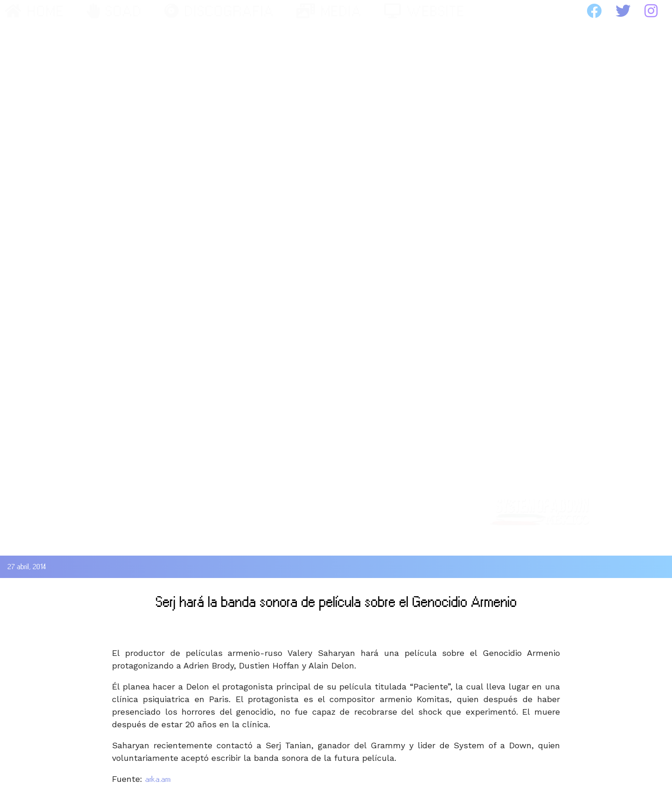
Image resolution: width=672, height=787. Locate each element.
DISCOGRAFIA (219, 11)
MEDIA (329, 11)
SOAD (114, 11)
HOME (34, 11)
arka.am (158, 779)
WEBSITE (424, 11)
